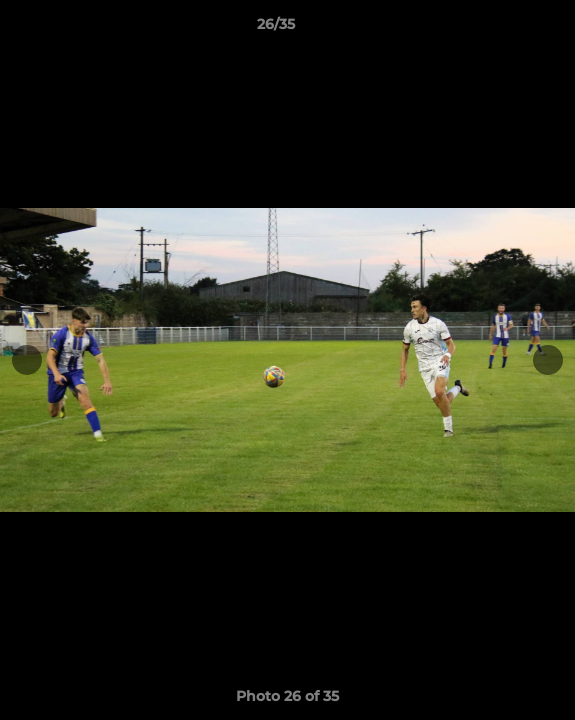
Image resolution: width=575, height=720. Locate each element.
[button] (503, 29)
